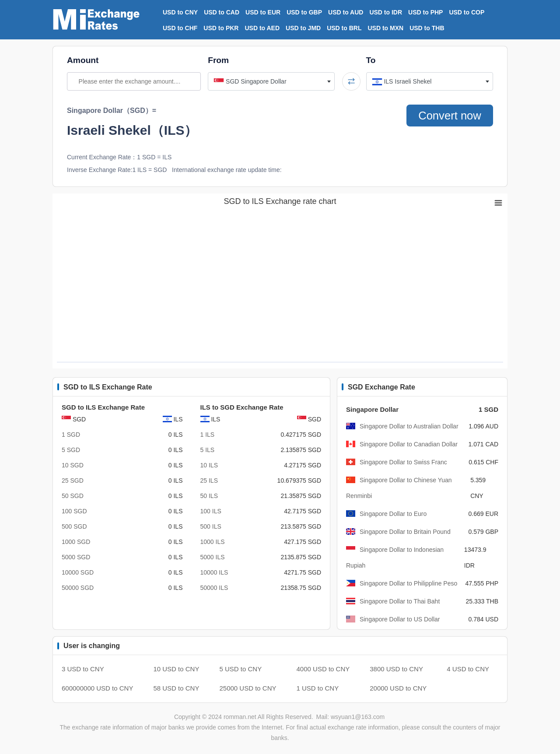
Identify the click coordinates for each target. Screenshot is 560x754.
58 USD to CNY (176, 688)
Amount (83, 60)
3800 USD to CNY (396, 669)
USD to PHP (425, 12)
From (218, 60)
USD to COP (467, 12)
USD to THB (427, 28)
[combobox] (271, 81)
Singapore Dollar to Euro (393, 514)
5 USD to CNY (240, 669)
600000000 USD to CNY (97, 688)
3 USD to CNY (83, 669)
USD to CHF (180, 28)
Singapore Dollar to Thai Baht (400, 601)
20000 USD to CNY (398, 688)
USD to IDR (386, 12)
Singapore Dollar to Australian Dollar (409, 426)
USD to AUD (346, 12)
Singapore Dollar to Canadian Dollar (409, 444)
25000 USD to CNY (248, 688)
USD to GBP (304, 12)
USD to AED (262, 28)
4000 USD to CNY (323, 669)
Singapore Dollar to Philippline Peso (408, 583)
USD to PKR (221, 28)
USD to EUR (263, 12)
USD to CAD (222, 12)
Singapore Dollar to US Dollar (400, 619)
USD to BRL (344, 28)
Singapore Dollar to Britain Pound (405, 532)
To (371, 60)
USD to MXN (386, 28)
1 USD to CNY (318, 688)
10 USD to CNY (176, 669)
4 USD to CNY (468, 669)
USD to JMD (303, 28)
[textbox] (271, 81)
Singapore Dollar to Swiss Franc (403, 462)
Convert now (448, 116)
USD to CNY (180, 12)
